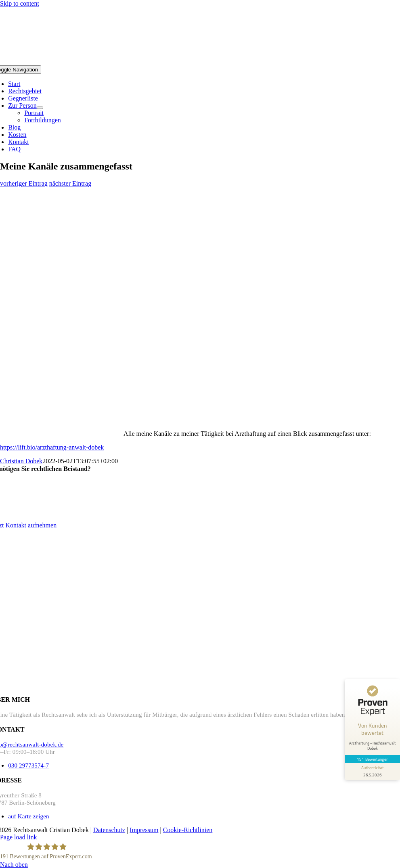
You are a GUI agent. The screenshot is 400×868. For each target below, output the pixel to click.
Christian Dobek (21, 461)
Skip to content (20, 3)
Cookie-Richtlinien (188, 830)
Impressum (144, 830)
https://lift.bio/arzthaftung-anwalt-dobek (52, 447)
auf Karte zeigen (29, 816)
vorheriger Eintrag (24, 183)
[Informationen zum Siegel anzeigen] (373, 772)
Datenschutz (109, 830)
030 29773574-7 (28, 766)
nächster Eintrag (70, 183)
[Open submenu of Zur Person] (40, 108)
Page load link (19, 837)
